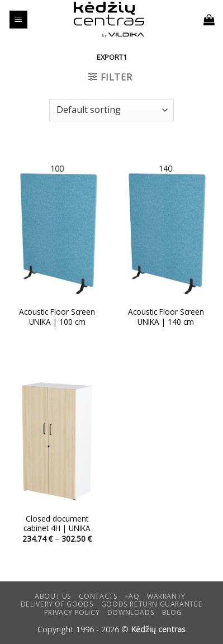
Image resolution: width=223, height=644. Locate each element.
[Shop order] (111, 110)
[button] (18, 20)
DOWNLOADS (131, 612)
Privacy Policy (72, 612)
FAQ (132, 596)
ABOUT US (53, 596)
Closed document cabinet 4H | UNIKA (57, 524)
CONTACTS (98, 596)
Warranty (166, 596)
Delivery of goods (57, 604)
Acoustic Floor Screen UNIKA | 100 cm (57, 317)
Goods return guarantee (152, 604)
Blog (172, 612)
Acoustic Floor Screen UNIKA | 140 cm (166, 317)
